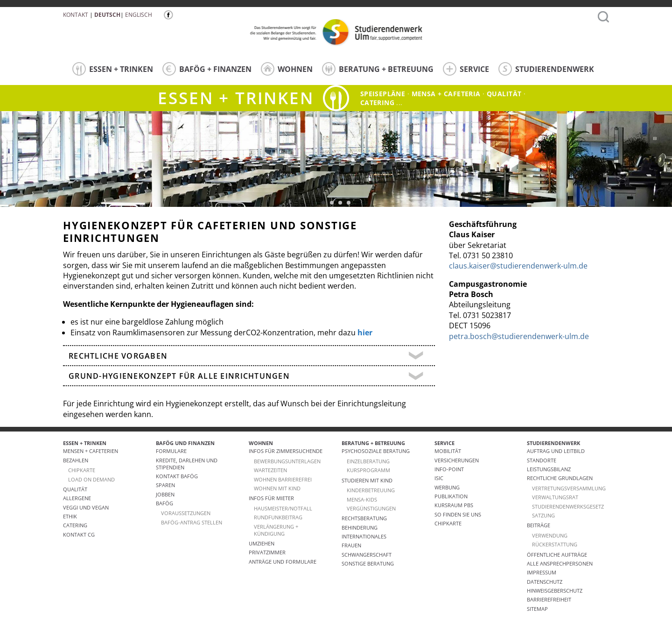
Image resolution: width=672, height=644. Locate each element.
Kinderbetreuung (371, 490)
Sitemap (537, 609)
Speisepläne (383, 94)
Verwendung (550, 535)
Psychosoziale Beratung (376, 451)
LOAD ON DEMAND (91, 479)
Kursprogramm (368, 470)
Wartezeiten (270, 470)
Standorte (542, 460)
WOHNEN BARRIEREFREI (283, 479)
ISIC (439, 478)
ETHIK (70, 516)
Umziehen (262, 543)
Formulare (171, 451)
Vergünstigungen (371, 508)
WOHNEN (287, 69)
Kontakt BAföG (177, 476)
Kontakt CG (79, 534)
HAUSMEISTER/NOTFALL (283, 508)
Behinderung (360, 527)
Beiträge (539, 525)
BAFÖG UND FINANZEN (185, 443)
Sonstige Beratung (368, 563)
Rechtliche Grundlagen (560, 478)
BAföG (164, 503)
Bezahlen (76, 460)
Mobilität (448, 451)
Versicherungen (457, 460)
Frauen (351, 545)
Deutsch (107, 15)
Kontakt (76, 15)
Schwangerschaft (367, 555)
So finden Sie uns (458, 514)
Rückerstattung (555, 544)
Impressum (542, 572)
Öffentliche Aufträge (557, 555)
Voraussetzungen (186, 513)
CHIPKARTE (82, 470)
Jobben (165, 494)
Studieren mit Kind (367, 480)
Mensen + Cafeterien (91, 451)
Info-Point (449, 469)
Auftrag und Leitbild (556, 451)
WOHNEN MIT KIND (277, 488)
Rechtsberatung (364, 518)
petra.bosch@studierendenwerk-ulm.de (519, 336)
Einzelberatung (368, 461)
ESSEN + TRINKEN (113, 69)
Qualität (504, 94)
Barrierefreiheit (549, 599)
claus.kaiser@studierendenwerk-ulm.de (518, 266)
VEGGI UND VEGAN (86, 507)
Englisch (139, 15)
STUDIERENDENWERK (546, 69)
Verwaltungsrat (555, 497)
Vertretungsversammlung (569, 488)
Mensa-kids (362, 499)
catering (377, 103)
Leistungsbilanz (549, 469)
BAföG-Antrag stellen (192, 522)
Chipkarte (448, 523)
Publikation (451, 496)
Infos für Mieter (271, 498)
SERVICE (466, 69)
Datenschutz (545, 582)
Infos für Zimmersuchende (286, 451)
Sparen (165, 485)
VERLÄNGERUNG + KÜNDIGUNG (276, 530)
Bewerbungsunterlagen (287, 461)
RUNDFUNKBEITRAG (278, 517)
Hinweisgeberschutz (555, 591)
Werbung (447, 487)
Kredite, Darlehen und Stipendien (187, 464)
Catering (75, 525)
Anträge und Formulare (283, 562)
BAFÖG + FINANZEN (207, 69)
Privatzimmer (267, 552)
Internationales (364, 536)
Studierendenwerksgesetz (568, 506)
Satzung (543, 515)
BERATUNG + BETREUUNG (378, 69)
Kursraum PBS (454, 505)
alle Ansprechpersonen (560, 563)
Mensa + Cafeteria (446, 94)
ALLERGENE (77, 498)
